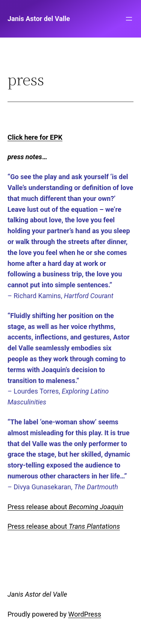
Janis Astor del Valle (39, 19)
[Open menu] (129, 19)
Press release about (65, 507)
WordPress (85, 614)
